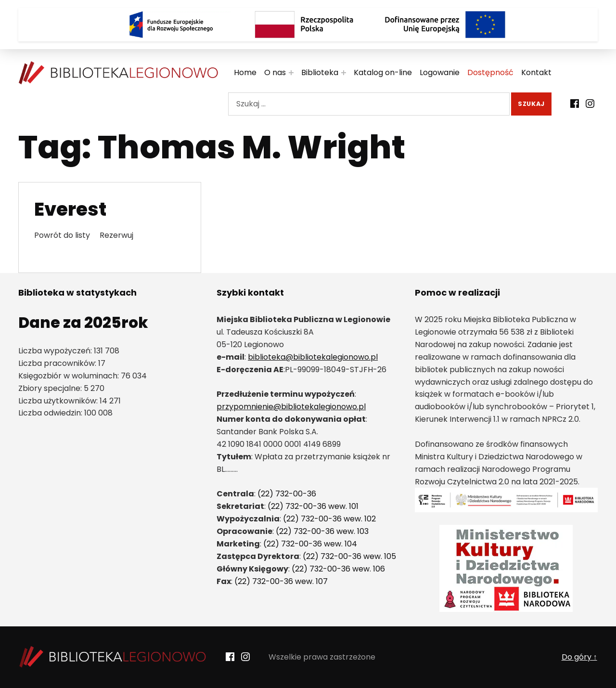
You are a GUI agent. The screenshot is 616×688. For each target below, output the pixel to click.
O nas (275, 72)
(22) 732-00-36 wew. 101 (313, 506)
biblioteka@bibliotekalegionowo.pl (313, 357)
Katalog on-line (383, 72)
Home (245, 72)
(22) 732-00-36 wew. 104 (310, 544)
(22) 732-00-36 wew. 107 (281, 581)
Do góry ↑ (579, 657)
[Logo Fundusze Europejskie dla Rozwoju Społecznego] (171, 25)
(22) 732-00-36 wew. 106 (338, 569)
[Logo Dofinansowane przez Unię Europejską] (445, 25)
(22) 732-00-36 (287, 494)
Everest (70, 209)
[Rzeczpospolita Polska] (308, 25)
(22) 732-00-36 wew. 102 (329, 519)
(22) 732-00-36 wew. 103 (322, 531)
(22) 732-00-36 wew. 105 (349, 556)
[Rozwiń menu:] (291, 73)
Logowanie (440, 72)
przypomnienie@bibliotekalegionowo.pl (291, 407)
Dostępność (490, 72)
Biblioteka (320, 72)
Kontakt (536, 72)
